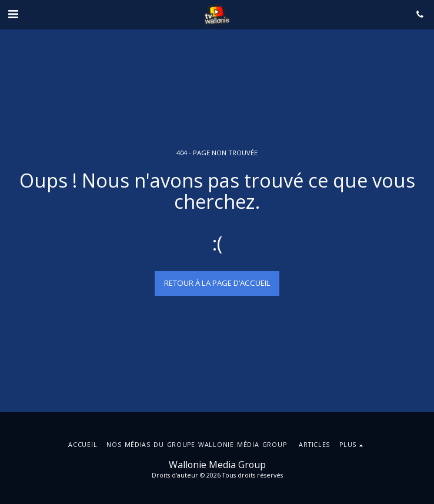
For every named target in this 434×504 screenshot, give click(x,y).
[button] (13, 14)
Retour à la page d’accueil (217, 283)
